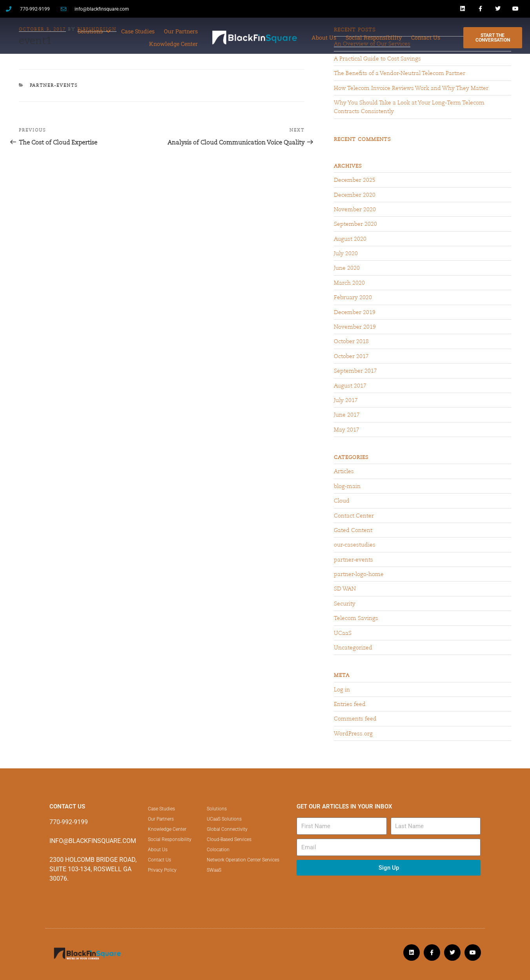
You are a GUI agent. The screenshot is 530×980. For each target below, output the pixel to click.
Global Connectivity (227, 829)
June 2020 (347, 268)
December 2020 (355, 195)
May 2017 (347, 430)
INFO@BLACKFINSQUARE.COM (93, 841)
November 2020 (355, 209)
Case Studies (161, 809)
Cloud (342, 501)
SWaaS (214, 870)
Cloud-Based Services (229, 839)
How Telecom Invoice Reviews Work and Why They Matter (411, 88)
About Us (158, 850)
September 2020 (355, 224)
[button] (95, 31)
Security (345, 603)
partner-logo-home (359, 574)
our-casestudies (355, 545)
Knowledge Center (167, 829)
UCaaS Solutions (224, 819)
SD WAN (345, 589)
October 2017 (351, 356)
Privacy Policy (162, 870)
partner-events (54, 85)
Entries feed (350, 704)
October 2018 (351, 341)
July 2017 (346, 400)
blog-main (347, 486)
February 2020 (353, 297)
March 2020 (349, 283)
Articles (344, 471)
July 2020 (346, 253)
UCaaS (343, 633)
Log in (342, 689)
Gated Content (353, 530)
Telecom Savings (356, 618)
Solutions (217, 809)
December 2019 (355, 312)
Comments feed (355, 719)
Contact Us (159, 860)
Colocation (218, 850)
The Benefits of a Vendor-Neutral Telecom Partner (400, 73)
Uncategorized (353, 647)
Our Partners (161, 819)
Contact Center (354, 516)
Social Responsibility (170, 839)
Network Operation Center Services (243, 860)
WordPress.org (353, 733)
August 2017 (350, 386)
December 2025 (355, 180)
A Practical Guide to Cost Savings (377, 59)
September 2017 (355, 371)
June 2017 (347, 415)
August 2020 (350, 239)
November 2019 (355, 327)
